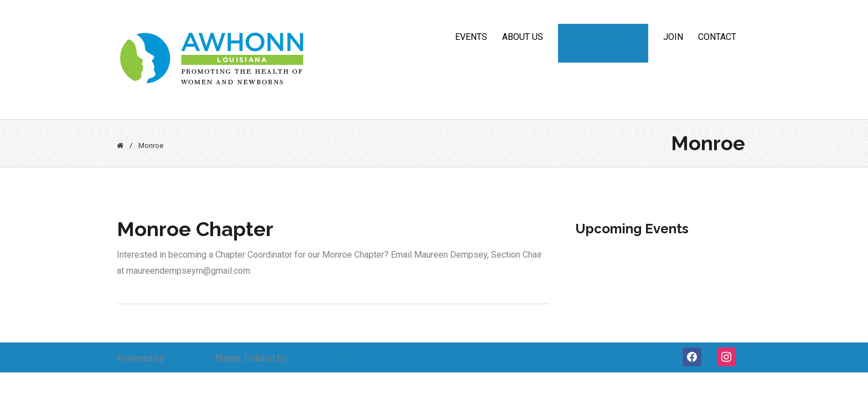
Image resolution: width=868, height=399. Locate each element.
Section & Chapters (603, 37)
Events (471, 37)
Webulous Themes (325, 358)
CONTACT (717, 37)
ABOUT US (523, 37)
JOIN (673, 37)
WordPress (188, 358)
